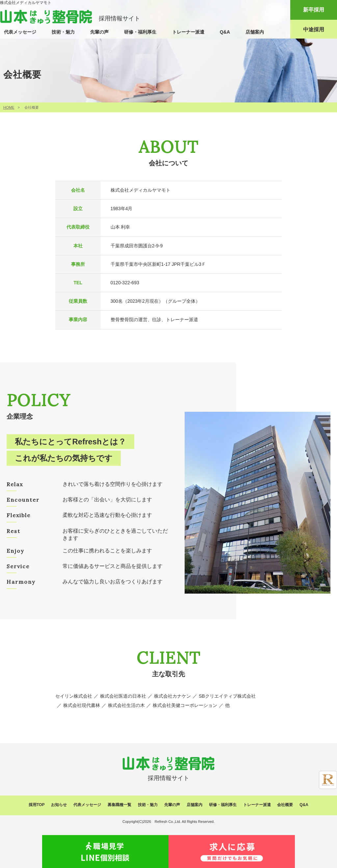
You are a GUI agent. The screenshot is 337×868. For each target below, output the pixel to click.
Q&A (225, 32)
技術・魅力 (63, 32)
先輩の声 (99, 32)
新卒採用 (314, 10)
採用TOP (37, 805)
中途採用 (314, 29)
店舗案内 (255, 32)
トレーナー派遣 (188, 32)
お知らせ (59, 805)
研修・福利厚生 (140, 32)
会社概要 (285, 805)
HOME (9, 107)
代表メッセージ (20, 32)
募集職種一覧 (119, 805)
